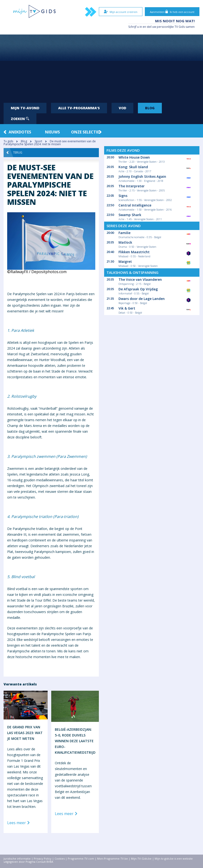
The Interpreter (132, 186)
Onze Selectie (85, 132)
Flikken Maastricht (134, 252)
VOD (122, 108)
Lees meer (19, 823)
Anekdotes (20, 132)
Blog (150, 108)
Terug (14, 153)
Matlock (125, 242)
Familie (124, 233)
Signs (123, 196)
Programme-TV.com (81, 859)
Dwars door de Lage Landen (142, 299)
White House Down (134, 157)
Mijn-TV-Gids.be (141, 859)
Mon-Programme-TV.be (113, 859)
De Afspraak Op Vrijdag (138, 289)
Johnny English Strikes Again (142, 176)
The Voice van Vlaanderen (140, 279)
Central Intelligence (135, 205)
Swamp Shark (130, 215)
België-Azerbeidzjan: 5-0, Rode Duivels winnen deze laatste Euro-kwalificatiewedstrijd (75, 741)
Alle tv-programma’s (79, 108)
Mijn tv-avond (25, 108)
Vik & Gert (127, 308)
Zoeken (20, 119)
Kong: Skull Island (133, 167)
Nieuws (52, 132)
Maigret (125, 262)
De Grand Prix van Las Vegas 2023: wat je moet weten (25, 733)
